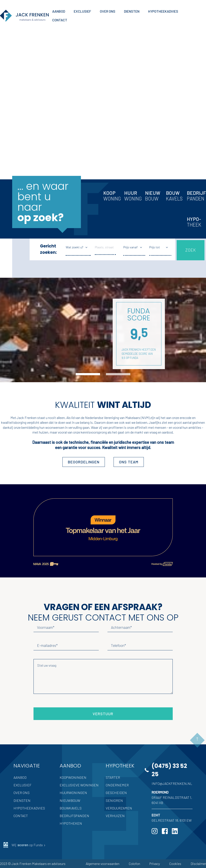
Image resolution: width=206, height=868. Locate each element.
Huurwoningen (73, 793)
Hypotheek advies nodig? (42, 126)
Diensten (22, 800)
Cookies (175, 864)
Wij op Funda (25, 845)
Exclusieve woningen (79, 785)
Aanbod (20, 777)
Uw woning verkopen (38, 114)
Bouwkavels (71, 808)
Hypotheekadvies (29, 808)
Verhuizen (115, 816)
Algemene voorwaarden (103, 864)
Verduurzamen (119, 808)
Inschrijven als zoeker (38, 138)
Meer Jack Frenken (35, 160)
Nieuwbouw (70, 800)
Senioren (114, 800)
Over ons (22, 793)
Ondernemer (117, 785)
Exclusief (23, 785)
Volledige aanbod (35, 101)
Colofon (134, 864)
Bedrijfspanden (74, 816)
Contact (21, 816)
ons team (129, 462)
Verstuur (103, 714)
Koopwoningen (73, 777)
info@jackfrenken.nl (172, 783)
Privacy (155, 864)
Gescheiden (116, 793)
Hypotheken (71, 823)
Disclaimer (198, 864)
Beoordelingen (84, 462)
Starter (113, 777)
